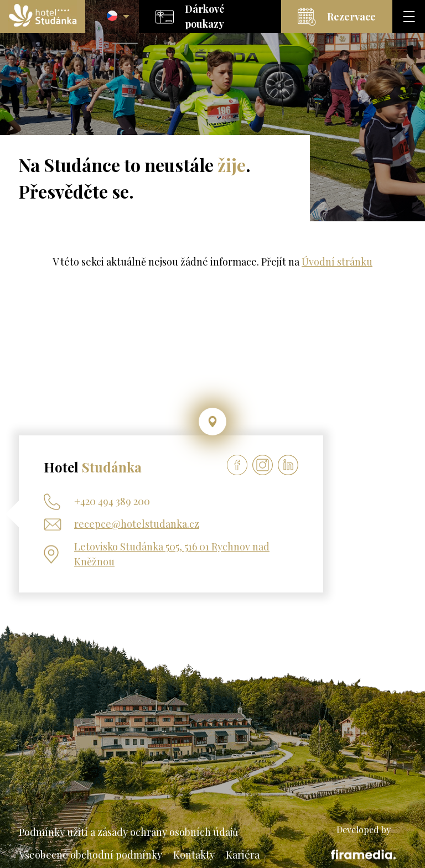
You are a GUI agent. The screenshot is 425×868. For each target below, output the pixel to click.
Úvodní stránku (337, 262)
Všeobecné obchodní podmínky (90, 855)
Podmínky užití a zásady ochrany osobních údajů (128, 832)
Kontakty (194, 855)
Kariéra (243, 855)
